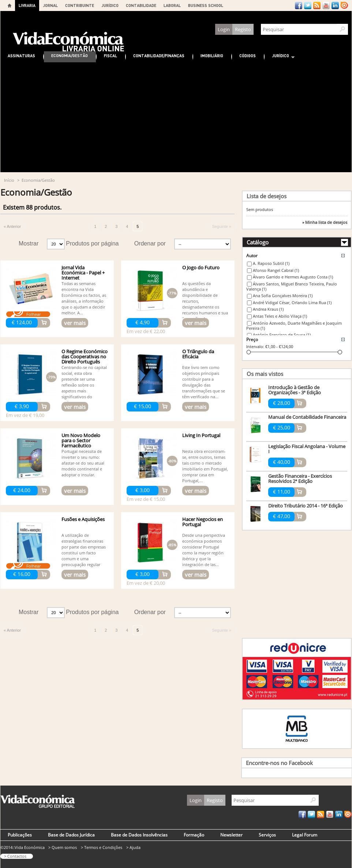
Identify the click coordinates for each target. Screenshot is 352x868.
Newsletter (231, 835)
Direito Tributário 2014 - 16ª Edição (306, 506)
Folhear (33, 314)
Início (9, 180)
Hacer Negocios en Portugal (203, 522)
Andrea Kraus (268, 309)
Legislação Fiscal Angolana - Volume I (307, 449)
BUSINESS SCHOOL (206, 5)
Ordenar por (150, 243)
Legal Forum (305, 835)
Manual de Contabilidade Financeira (307, 417)
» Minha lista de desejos (325, 222)
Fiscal (111, 56)
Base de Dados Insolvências (139, 835)
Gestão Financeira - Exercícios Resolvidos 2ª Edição (300, 479)
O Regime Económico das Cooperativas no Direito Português (85, 357)
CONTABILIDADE (141, 5)
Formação (194, 835)
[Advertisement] (176, 117)
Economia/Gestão (70, 56)
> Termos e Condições (102, 847)
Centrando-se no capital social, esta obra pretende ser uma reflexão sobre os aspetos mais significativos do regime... (84, 385)
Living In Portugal (201, 435)
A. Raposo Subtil (271, 263)
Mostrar (29, 243)
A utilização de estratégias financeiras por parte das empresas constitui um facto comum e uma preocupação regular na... (84, 553)
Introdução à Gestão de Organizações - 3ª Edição (295, 390)
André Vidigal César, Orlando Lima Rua (292, 302)
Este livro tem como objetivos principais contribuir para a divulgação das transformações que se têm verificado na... (204, 382)
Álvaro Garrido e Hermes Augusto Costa (293, 277)
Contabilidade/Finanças (159, 56)
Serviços (267, 835)
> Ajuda (133, 847)
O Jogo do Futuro (201, 267)
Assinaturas (21, 56)
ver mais (75, 323)
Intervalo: (255, 346)
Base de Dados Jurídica (71, 835)
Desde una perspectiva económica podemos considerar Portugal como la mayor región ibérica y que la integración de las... (204, 550)
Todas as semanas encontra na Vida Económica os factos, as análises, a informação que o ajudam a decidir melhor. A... (84, 298)
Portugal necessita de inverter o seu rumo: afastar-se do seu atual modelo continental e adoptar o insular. (83, 463)
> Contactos (15, 856)
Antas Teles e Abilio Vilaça (280, 316)
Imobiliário (212, 56)
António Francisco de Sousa (282, 335)
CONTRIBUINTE (80, 5)
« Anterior (12, 226)
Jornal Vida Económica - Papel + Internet (83, 273)
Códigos (248, 56)
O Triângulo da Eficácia (198, 354)
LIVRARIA (27, 5)
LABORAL (172, 5)
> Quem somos (63, 847)
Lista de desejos (267, 196)
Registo (243, 29)
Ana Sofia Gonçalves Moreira (283, 296)
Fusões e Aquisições (83, 519)
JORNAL (50, 5)
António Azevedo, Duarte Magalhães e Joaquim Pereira (294, 326)
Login (224, 29)
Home (10, 5)
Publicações (20, 835)
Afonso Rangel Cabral (276, 270)
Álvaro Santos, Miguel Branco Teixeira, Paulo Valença (292, 287)
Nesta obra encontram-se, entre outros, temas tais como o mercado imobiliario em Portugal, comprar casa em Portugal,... (205, 466)
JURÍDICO (110, 5)
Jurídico (280, 57)
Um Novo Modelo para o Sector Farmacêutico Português (81, 443)
